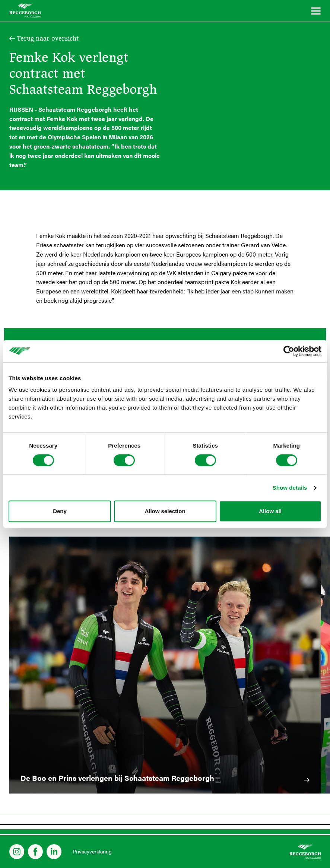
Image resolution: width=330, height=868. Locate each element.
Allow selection (165, 511)
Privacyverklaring (92, 851)
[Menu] (316, 12)
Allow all (270, 511)
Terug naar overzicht (48, 38)
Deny (60, 511)
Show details (290, 488)
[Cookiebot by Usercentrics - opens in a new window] (289, 351)
